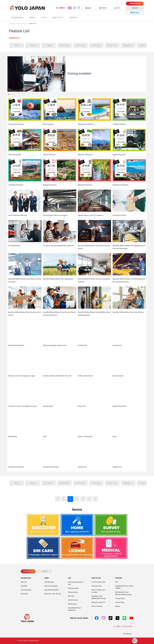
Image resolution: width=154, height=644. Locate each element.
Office (17, 45)
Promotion (24, 594)
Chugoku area (128, 45)
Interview (103, 8)
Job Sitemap (127, 634)
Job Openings (49, 582)
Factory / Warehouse (113, 45)
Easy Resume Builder (52, 590)
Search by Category (22, 24)
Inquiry (118, 606)
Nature (33, 45)
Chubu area (144, 45)
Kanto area (80, 45)
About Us (24, 582)
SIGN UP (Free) (135, 4)
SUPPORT (74, 17)
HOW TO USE (58, 17)
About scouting (97, 606)
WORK (33, 17)
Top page (12, 24)
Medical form (73, 604)
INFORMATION (17, 17)
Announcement (26, 590)
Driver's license (73, 600)
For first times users (98, 582)
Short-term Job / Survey (53, 594)
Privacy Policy (120, 598)
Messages (135, 13)
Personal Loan (73, 592)
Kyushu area (64, 45)
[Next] (95, 499)
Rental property (73, 588)
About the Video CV (98, 602)
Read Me (24, 586)
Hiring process (97, 586)
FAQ (117, 582)
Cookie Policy (120, 602)
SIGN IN (135, 8)
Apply (88, 8)
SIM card (71, 596)
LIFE (44, 17)
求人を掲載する (61, 8)
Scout (117, 8)
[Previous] (58, 499)
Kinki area (96, 45)
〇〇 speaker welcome (50, 45)
